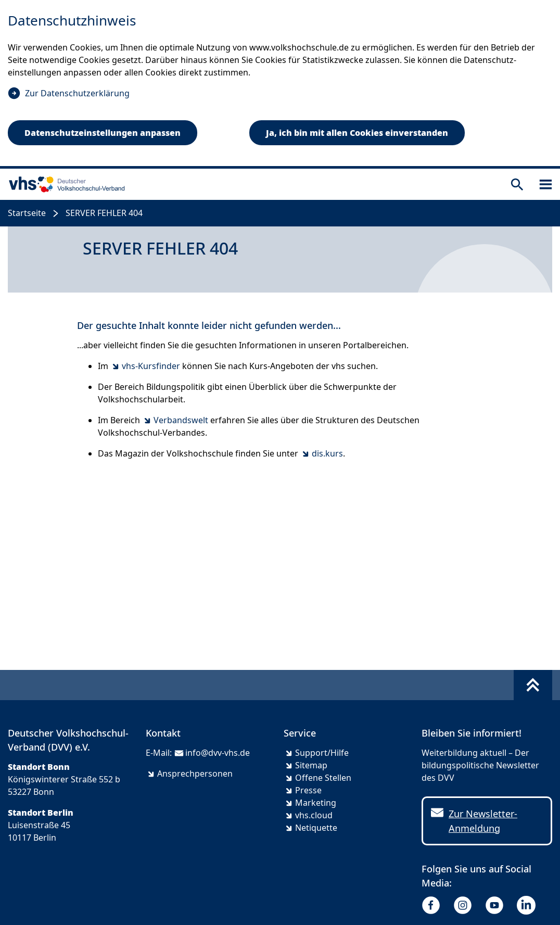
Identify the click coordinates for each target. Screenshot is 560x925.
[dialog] (280, 84)
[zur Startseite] (65, 184)
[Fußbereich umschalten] (533, 685)
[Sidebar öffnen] (546, 185)
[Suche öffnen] (517, 185)
